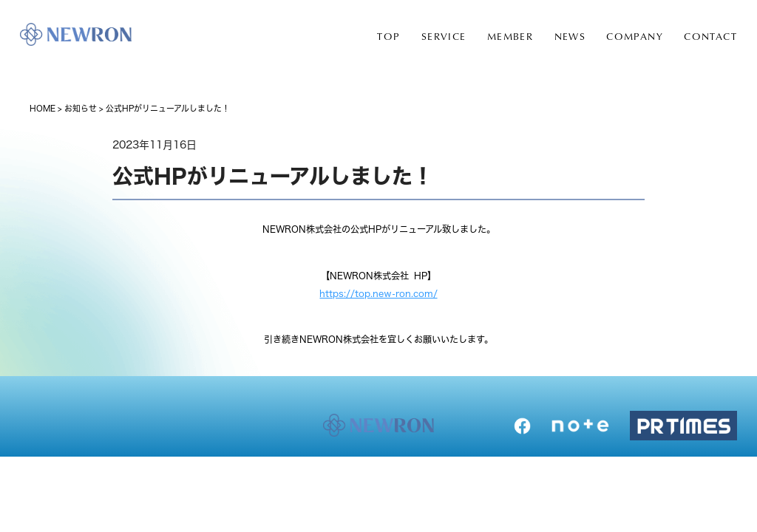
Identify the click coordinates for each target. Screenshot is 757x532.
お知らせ (81, 108)
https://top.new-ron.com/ (378, 293)
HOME (43, 108)
